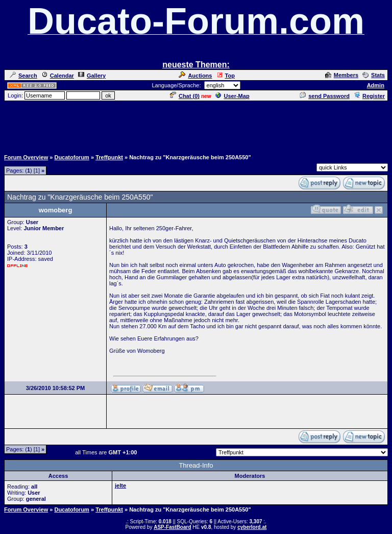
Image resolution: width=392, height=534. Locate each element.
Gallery (92, 76)
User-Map (232, 96)
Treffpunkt (109, 157)
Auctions (195, 76)
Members (342, 75)
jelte (120, 486)
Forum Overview (26, 157)
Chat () (185, 96)
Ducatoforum (71, 157)
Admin (376, 85)
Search (23, 76)
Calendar (58, 76)
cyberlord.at (252, 527)
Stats (374, 75)
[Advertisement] (196, 125)
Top (226, 76)
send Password (325, 96)
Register (369, 96)
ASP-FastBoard (172, 527)
